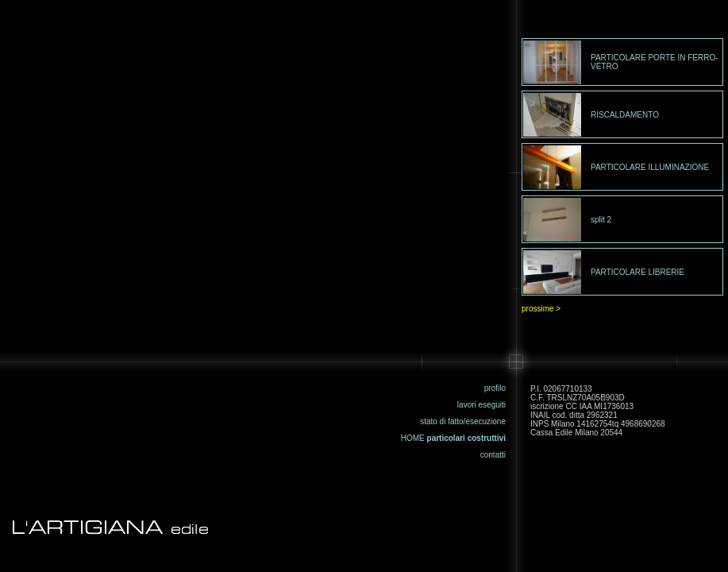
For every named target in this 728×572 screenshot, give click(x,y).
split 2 (601, 220)
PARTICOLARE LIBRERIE (637, 272)
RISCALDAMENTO (625, 115)
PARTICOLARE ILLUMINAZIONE (650, 167)
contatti (493, 455)
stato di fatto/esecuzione (463, 421)
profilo (495, 388)
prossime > (541, 309)
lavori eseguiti (481, 405)
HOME (413, 438)
